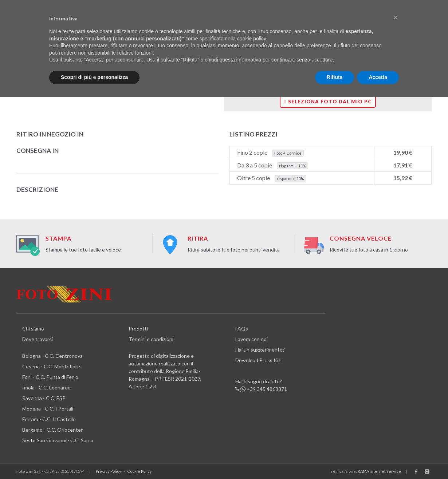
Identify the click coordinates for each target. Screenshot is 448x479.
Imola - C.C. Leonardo (46, 387)
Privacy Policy (109, 471)
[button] (395, 17)
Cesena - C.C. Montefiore (51, 366)
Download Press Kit (258, 360)
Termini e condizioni (151, 339)
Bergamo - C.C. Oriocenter (52, 430)
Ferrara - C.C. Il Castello (49, 419)
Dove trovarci (38, 339)
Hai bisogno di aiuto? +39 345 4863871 (261, 385)
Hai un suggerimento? (260, 350)
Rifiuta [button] (335, 77)
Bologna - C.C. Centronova (52, 356)
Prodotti (138, 328)
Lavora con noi (251, 339)
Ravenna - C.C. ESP (44, 398)
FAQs (242, 328)
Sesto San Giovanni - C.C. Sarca (58, 440)
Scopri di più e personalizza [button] (94, 77)
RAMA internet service (379, 471)
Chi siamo (33, 328)
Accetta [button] (378, 77)
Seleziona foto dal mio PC (328, 102)
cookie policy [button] (251, 39)
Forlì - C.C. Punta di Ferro (50, 377)
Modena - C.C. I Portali (48, 409)
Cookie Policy (139, 471)
